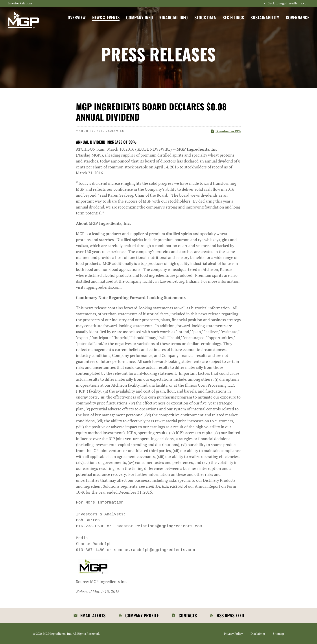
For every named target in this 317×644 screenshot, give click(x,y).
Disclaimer (258, 634)
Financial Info (174, 17)
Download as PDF (226, 131)
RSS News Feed (230, 615)
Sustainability (265, 17)
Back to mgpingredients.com (288, 3)
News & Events (106, 17)
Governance (298, 17)
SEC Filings (233, 17)
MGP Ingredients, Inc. (57, 634)
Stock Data (205, 17)
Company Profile (142, 615)
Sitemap (278, 634)
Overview (77, 17)
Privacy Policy (233, 634)
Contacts (188, 615)
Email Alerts (93, 615)
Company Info (140, 17)
